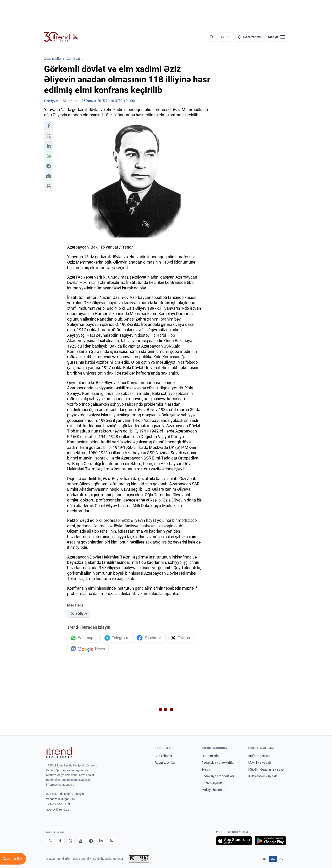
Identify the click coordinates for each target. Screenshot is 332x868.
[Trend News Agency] (59, 752)
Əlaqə (206, 769)
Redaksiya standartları (218, 776)
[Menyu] (277, 37)
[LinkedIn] (101, 841)
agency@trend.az (57, 809)
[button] (49, 126)
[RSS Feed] (111, 841)
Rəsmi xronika (165, 763)
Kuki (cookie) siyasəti (263, 776)
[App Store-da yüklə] (234, 841)
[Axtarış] (211, 37)
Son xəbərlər (163, 756)
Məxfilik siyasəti (259, 763)
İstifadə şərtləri (259, 756)
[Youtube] (81, 841)
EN (264, 859)
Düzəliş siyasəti (212, 783)
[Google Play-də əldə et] (270, 841)
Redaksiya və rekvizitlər (218, 763)
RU (281, 859)
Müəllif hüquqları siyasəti (266, 769)
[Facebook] (60, 841)
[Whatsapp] (50, 841)
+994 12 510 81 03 (58, 804)
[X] (71, 841)
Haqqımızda (210, 756)
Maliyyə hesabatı (213, 790)
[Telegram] (91, 841)
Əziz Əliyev (79, 614)
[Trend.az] (61, 37)
